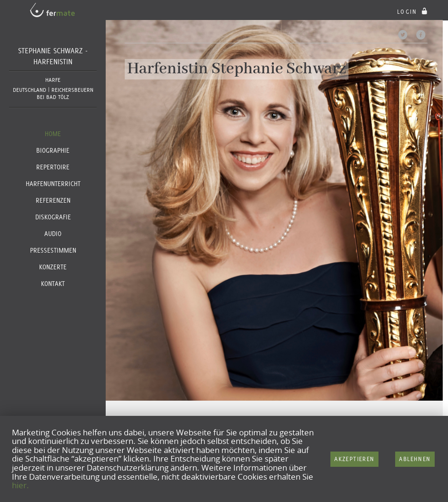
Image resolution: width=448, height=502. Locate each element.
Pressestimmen (53, 250)
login (413, 12)
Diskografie (53, 217)
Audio (53, 234)
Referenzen (53, 200)
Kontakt (53, 284)
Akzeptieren (354, 459)
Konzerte (53, 267)
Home (53, 134)
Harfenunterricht (53, 184)
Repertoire (53, 167)
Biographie (53, 150)
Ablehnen (415, 459)
